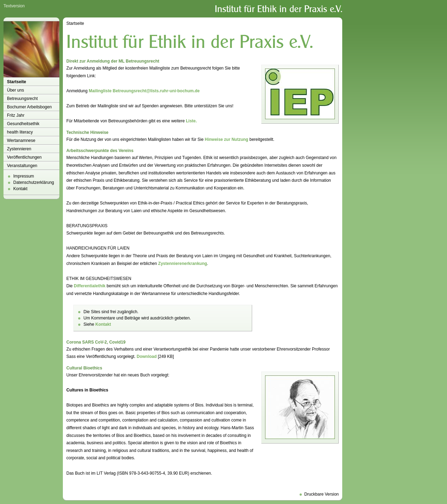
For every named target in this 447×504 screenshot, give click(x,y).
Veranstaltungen (22, 166)
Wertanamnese (21, 141)
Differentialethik (90, 286)
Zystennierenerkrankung (183, 264)
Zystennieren (19, 149)
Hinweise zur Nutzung (226, 139)
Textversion (14, 6)
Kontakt (20, 189)
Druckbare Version (321, 494)
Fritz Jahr (16, 115)
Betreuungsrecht (22, 99)
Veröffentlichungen (24, 157)
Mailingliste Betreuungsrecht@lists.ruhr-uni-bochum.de (144, 91)
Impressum (24, 176)
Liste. (191, 121)
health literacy (20, 132)
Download (146, 357)
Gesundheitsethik (23, 124)
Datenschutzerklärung (34, 182)
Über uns (16, 90)
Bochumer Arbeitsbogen (29, 107)
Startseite (17, 82)
